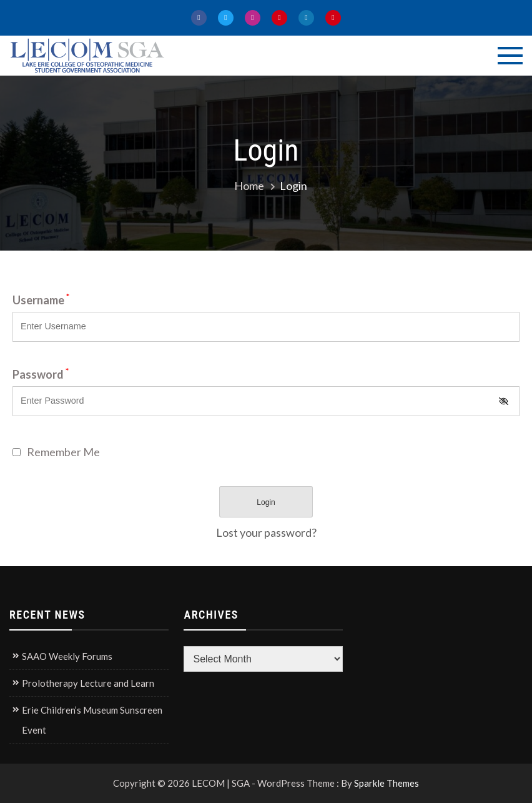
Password (41, 374)
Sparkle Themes (387, 783)
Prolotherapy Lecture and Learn (88, 683)
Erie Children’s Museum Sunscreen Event (92, 720)
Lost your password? (266, 532)
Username (41, 300)
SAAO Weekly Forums (67, 656)
